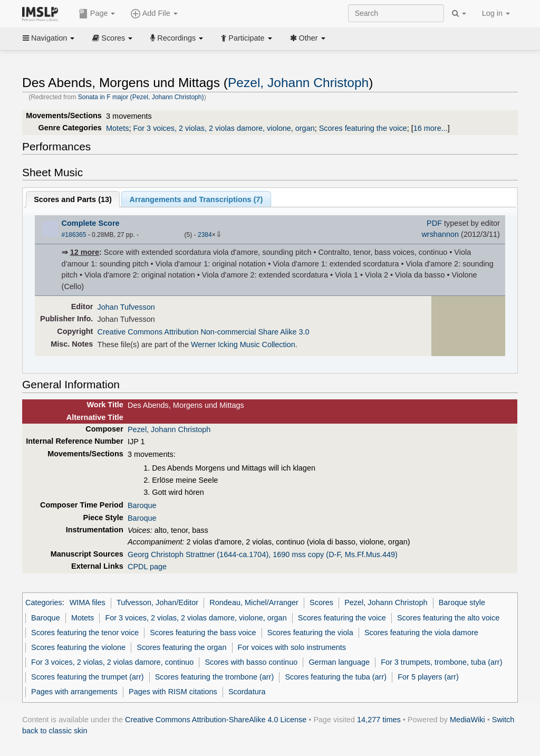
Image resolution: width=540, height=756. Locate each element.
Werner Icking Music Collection (243, 344)
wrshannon (440, 234)
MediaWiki (467, 720)
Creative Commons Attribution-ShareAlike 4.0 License (216, 720)
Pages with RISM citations (173, 692)
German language (339, 662)
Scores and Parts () (73, 199)
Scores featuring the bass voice (203, 633)
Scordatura (247, 692)
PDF (434, 223)
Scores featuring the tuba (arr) (336, 677)
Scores (112, 38)
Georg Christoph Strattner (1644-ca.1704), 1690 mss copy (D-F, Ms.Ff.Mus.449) (263, 554)
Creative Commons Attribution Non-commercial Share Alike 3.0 (204, 332)
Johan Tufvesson (126, 307)
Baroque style (462, 602)
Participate (246, 38)
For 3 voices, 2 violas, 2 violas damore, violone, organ (224, 128)
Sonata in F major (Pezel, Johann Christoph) (141, 97)
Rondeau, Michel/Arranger (254, 602)
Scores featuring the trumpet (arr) (87, 677)
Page (97, 14)
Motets (117, 128)
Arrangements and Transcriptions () (196, 199)
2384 (205, 235)
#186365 (74, 235)
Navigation (49, 38)
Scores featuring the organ (181, 647)
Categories (44, 602)
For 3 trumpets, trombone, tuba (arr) (441, 662)
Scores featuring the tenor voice (85, 633)
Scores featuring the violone (78, 647)
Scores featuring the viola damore (421, 633)
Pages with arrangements (74, 692)
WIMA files (88, 602)
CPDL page (147, 567)
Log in (496, 13)
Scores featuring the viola (310, 633)
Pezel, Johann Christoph (298, 83)
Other (308, 38)
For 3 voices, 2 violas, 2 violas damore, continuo (112, 662)
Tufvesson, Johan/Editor (157, 602)
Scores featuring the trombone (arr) (215, 677)
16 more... (431, 128)
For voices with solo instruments (292, 647)
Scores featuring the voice (363, 128)
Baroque (142, 505)
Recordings (177, 38)
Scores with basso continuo (251, 662)
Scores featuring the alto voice (448, 618)
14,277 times (379, 720)
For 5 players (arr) (428, 677)
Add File (154, 14)
